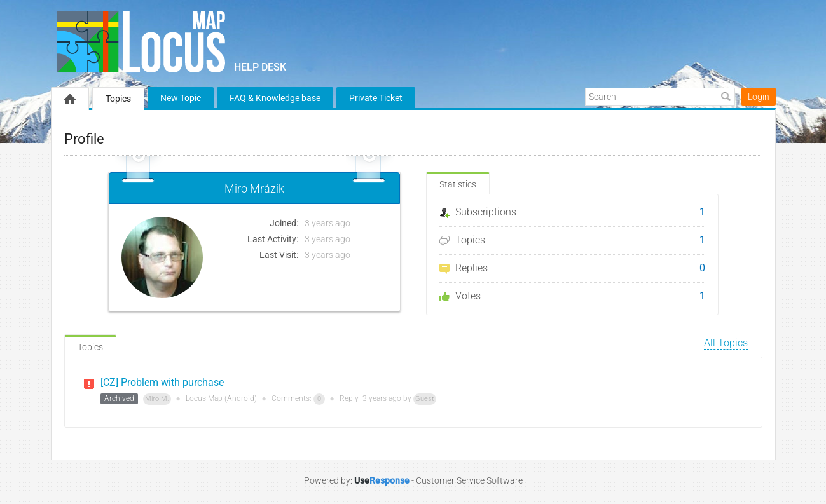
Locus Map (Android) (221, 398)
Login (759, 97)
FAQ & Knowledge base (275, 98)
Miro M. (157, 399)
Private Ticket (376, 98)
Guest (425, 399)
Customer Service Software (469, 480)
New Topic (181, 98)
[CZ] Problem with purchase (162, 382)
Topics (118, 99)
